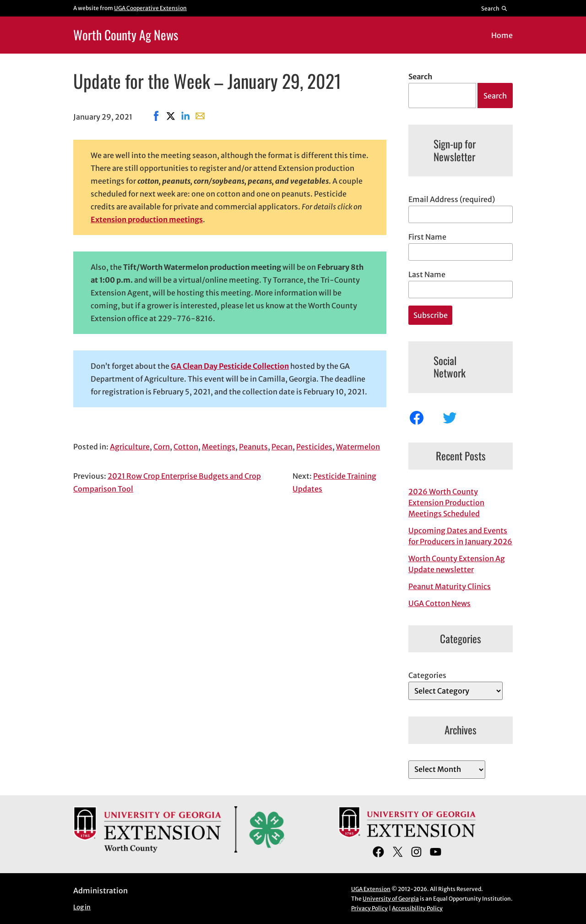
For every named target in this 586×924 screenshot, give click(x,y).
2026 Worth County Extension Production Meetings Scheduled (446, 503)
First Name (427, 237)
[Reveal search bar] (495, 8)
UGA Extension (371, 889)
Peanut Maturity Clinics (450, 586)
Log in (82, 907)
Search (420, 77)
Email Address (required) (452, 199)
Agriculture (130, 447)
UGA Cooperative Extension (150, 8)
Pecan (282, 447)
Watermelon (358, 447)
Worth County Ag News (126, 35)
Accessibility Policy (417, 908)
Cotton (186, 447)
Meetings (219, 447)
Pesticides (314, 447)
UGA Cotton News (439, 603)
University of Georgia (391, 899)
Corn (162, 447)
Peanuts (253, 447)
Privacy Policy (369, 908)
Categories (427, 675)
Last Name (427, 274)
